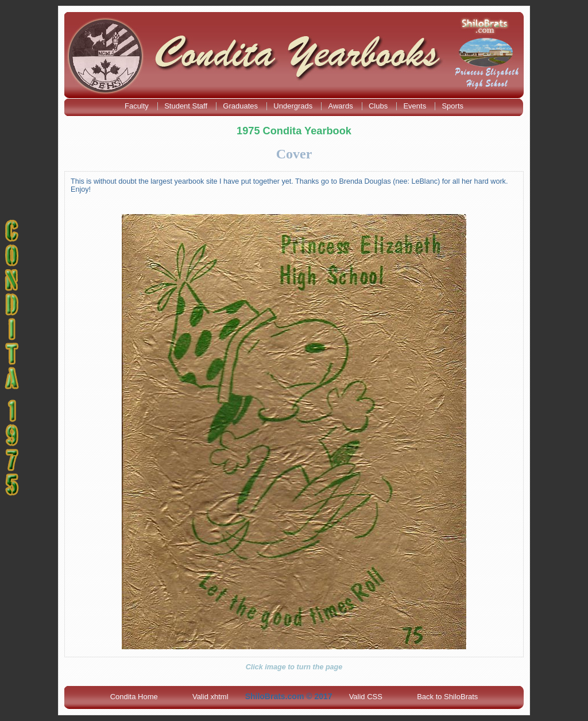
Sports (452, 106)
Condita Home (134, 697)
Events (415, 106)
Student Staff (187, 106)
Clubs (379, 106)
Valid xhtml (210, 697)
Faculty (138, 106)
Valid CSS (366, 697)
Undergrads (294, 106)
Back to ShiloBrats (447, 697)
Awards (342, 106)
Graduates (241, 106)
